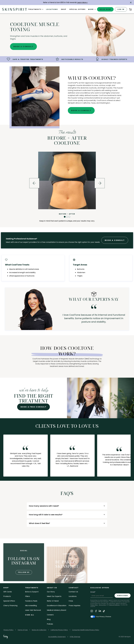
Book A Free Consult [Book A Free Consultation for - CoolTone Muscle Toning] (34, 407)
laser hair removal (33, 610)
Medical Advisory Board (56, 610)
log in (121, 9)
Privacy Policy (8, 630)
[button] (131, 3)
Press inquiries (74, 606)
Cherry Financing (10, 606)
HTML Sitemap (75, 637)
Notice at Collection (114, 605)
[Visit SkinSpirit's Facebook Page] (96, 611)
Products (7, 596)
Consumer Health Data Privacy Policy (86, 630)
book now (105, 9)
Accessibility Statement (57, 637)
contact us (73, 592)
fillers (27, 596)
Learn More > (82, 2)
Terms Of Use (23, 630)
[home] (15, 9)
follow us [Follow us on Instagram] (24, 580)
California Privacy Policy (59, 630)
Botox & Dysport (32, 592)
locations (73, 596)
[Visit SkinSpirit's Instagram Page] (92, 611)
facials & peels (31, 601)
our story (51, 592)
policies (50, 624)
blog (49, 619)
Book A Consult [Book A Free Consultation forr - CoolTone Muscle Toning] (115, 240)
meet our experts (54, 596)
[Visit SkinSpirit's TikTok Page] (104, 611)
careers (50, 615)
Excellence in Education (57, 606)
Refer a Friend (53, 601)
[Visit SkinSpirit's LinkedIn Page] (100, 611)
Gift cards (8, 592)
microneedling (31, 606)
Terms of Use (102, 605)
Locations (52, 9)
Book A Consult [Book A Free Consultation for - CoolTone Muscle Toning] (23, 47)
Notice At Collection (39, 630)
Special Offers (9, 601)
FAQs (71, 601)
